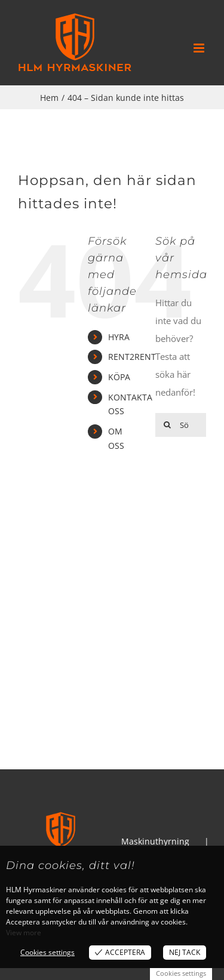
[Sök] (167, 425)
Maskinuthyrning (155, 841)
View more (24, 933)
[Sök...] (181, 425)
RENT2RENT (132, 357)
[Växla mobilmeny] (200, 48)
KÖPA (119, 377)
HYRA (119, 337)
